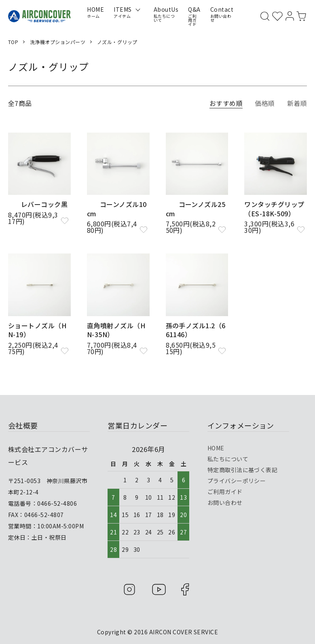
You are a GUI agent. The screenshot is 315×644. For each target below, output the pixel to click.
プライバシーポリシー (237, 480)
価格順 (265, 103)
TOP (13, 42)
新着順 (297, 103)
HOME (216, 448)
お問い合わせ (225, 502)
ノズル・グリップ (117, 42)
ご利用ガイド (225, 491)
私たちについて (228, 458)
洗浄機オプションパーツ (58, 42)
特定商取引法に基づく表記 (243, 469)
